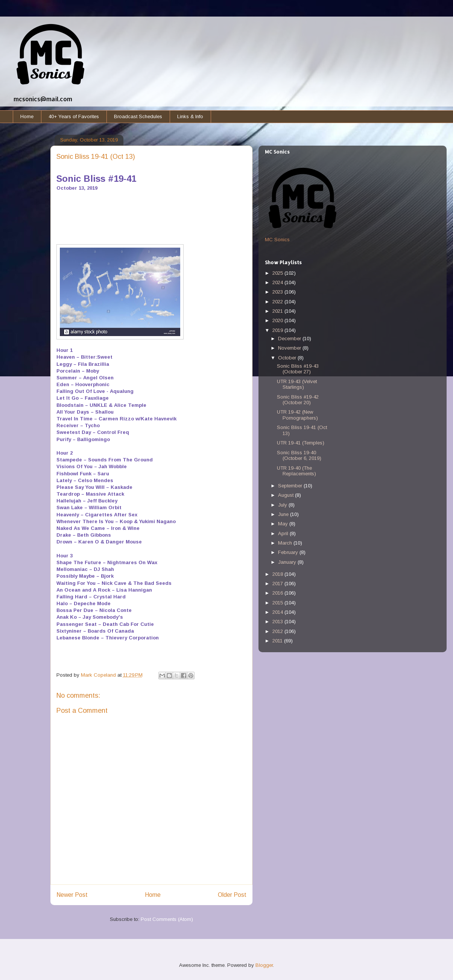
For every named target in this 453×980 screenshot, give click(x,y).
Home (27, 116)
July (283, 505)
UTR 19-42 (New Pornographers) (297, 415)
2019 (278, 330)
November (290, 348)
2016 (278, 593)
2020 (278, 320)
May (284, 524)
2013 (278, 622)
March (286, 543)
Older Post (232, 895)
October (288, 358)
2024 (278, 282)
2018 (278, 574)
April (284, 533)
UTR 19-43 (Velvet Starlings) (297, 384)
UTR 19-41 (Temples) (301, 443)
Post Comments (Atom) (167, 919)
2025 (278, 273)
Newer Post (72, 895)
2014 (278, 612)
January (288, 562)
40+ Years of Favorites (74, 116)
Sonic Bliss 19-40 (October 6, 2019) (299, 456)
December (290, 339)
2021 (278, 311)
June (284, 514)
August (287, 495)
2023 (278, 292)
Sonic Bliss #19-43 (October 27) (298, 369)
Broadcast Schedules (138, 116)
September (291, 486)
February (289, 552)
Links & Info (190, 116)
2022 (278, 302)
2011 (278, 641)
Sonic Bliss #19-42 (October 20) (298, 400)
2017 (278, 584)
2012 (278, 631)
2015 (278, 603)
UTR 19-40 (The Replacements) (296, 471)
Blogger (264, 965)
